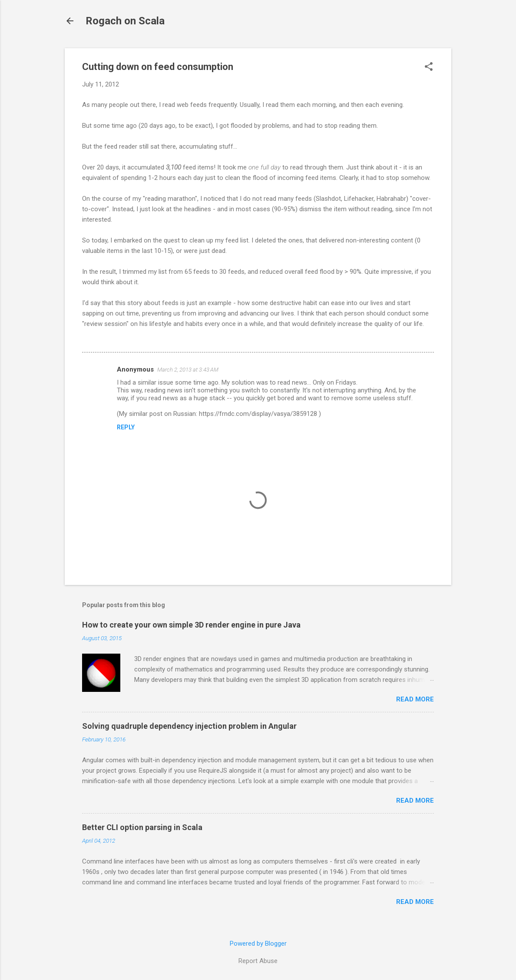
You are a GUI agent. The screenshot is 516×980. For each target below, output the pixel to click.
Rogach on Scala (125, 21)
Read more (415, 699)
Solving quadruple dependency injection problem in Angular (189, 726)
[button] (429, 67)
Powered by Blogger (258, 943)
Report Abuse (258, 961)
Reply (126, 427)
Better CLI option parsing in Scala (142, 827)
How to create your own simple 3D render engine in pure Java (191, 625)
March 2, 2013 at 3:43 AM (188, 370)
